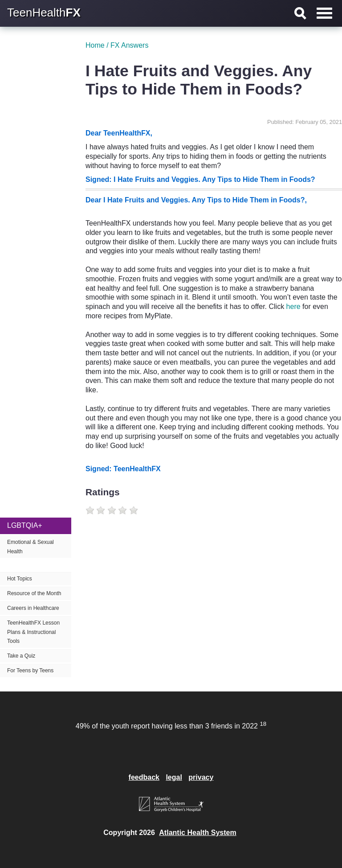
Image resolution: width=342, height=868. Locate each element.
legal (174, 777)
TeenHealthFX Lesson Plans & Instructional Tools (33, 632)
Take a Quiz (21, 656)
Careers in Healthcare (33, 608)
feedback (144, 777)
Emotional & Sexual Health (31, 547)
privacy (201, 777)
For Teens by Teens (30, 671)
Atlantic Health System (197, 833)
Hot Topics (20, 579)
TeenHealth (44, 12)
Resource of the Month (34, 593)
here (293, 306)
